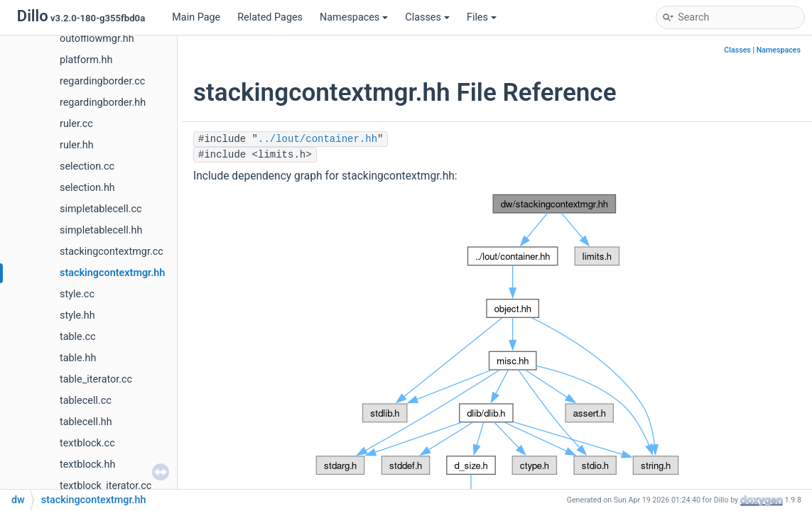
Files (482, 17)
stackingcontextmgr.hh (112, 273)
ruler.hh (77, 145)
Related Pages (270, 17)
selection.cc (87, 166)
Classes (427, 17)
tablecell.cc (86, 401)
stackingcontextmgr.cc (112, 252)
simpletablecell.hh (101, 230)
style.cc (77, 294)
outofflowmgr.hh (97, 39)
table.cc (78, 337)
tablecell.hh (86, 422)
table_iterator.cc (96, 379)
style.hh (77, 315)
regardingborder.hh (103, 103)
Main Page (196, 17)
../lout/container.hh (318, 139)
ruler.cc (76, 124)
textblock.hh (87, 465)
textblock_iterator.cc (105, 486)
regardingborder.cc (102, 81)
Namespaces (354, 17)
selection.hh (87, 188)
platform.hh (86, 60)
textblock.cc (87, 443)
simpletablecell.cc (101, 209)
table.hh (78, 358)
